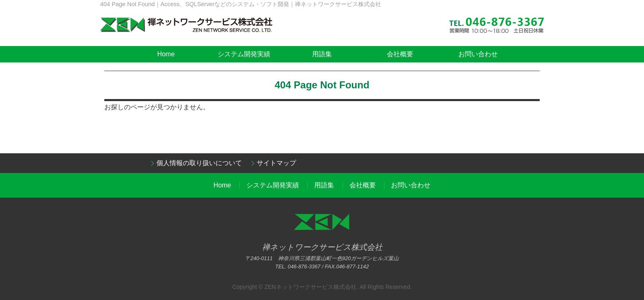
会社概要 (400, 54)
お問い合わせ (478, 54)
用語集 (322, 54)
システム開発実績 (244, 54)
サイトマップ (276, 163)
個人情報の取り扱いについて (199, 163)
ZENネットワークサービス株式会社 (310, 287)
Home (166, 54)
